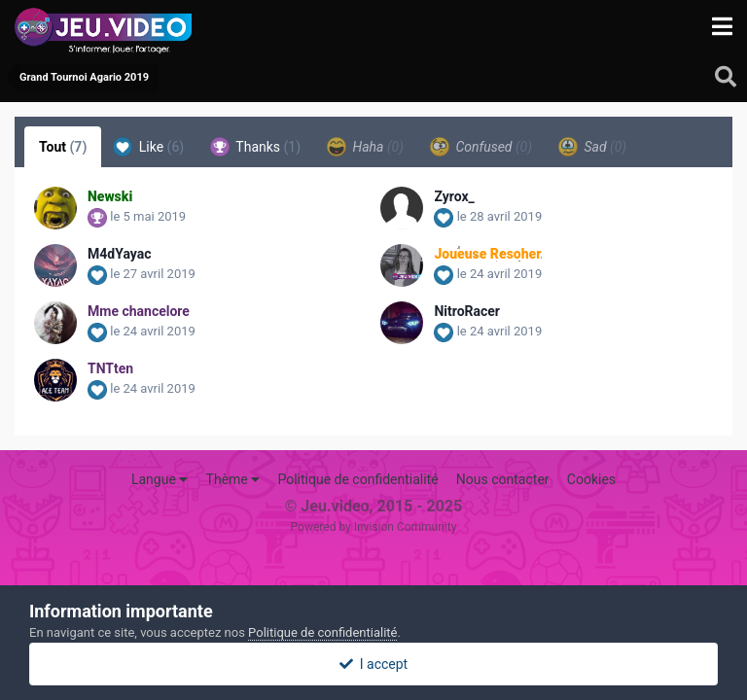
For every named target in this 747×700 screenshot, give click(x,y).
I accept (373, 664)
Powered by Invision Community (374, 527)
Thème (233, 479)
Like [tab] (148, 147)
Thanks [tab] (255, 147)
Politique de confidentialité (357, 479)
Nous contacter (503, 479)
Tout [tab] (63, 147)
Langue (160, 479)
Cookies (591, 479)
